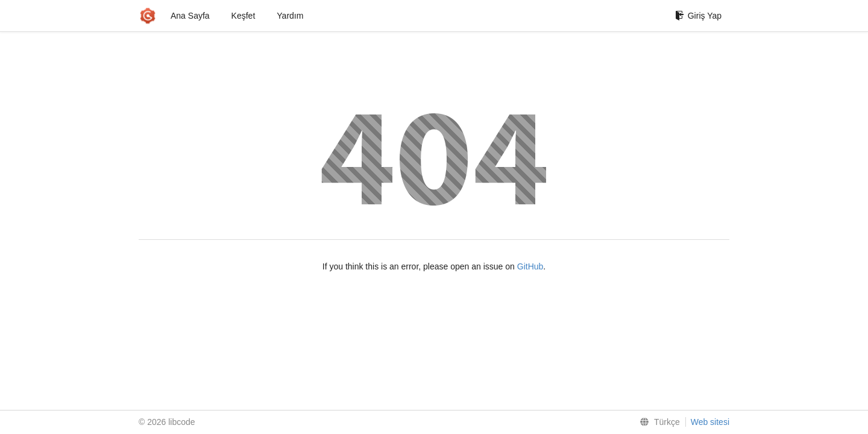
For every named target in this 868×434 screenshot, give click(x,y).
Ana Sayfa (190, 16)
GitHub (530, 266)
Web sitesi (710, 422)
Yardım (290, 16)
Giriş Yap (698, 16)
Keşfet (244, 16)
